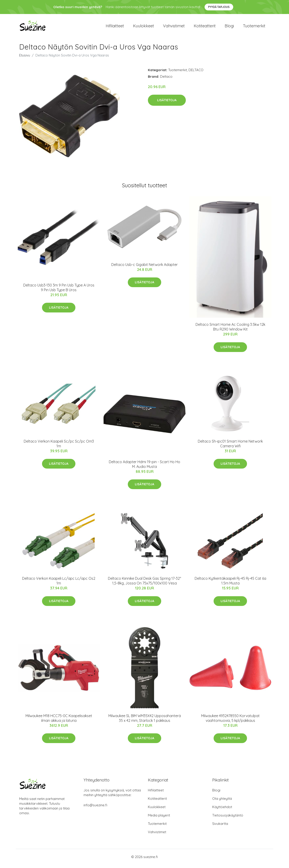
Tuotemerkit (254, 27)
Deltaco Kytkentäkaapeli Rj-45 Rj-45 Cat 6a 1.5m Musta (230, 584)
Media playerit (159, 819)
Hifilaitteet (115, 27)
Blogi (229, 27)
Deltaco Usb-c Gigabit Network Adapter (144, 268)
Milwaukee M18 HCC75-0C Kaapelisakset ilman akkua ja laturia (59, 721)
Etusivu (25, 58)
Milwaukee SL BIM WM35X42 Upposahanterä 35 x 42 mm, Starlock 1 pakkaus (145, 721)
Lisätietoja (167, 103)
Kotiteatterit (205, 27)
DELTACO (196, 73)
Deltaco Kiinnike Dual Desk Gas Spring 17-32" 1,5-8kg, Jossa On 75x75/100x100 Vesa (144, 584)
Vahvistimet (174, 27)
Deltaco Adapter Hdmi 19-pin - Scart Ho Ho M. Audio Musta (144, 467)
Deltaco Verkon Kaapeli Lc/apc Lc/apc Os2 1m (59, 584)
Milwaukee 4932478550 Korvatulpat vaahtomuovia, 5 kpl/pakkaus (230, 721)
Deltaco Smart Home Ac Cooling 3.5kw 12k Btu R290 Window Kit (230, 330)
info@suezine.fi (95, 808)
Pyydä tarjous (219, 7)
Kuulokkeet (143, 27)
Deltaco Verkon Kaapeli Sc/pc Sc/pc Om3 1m (59, 447)
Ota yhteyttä (222, 802)
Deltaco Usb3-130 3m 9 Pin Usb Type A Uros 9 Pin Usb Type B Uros (59, 291)
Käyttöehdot (222, 810)
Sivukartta (220, 827)
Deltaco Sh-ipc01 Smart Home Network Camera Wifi (230, 447)
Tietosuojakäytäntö (228, 819)
